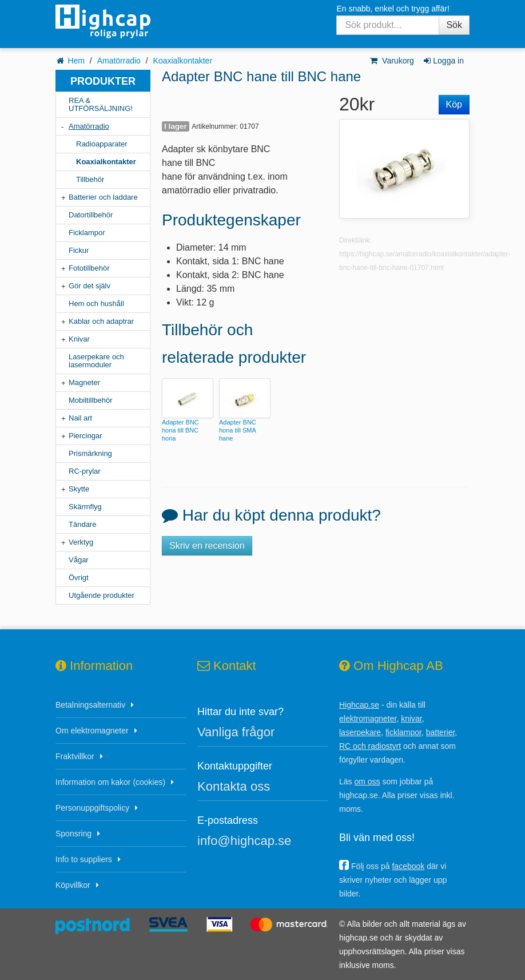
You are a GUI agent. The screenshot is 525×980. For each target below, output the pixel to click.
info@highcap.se (244, 841)
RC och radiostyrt (370, 746)
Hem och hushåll (96, 303)
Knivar (79, 339)
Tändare (82, 524)
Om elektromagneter (92, 731)
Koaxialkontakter (183, 61)
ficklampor (403, 732)
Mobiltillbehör (91, 400)
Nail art (80, 418)
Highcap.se (359, 705)
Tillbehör (90, 179)
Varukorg (391, 61)
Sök (454, 25)
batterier (441, 732)
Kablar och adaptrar (101, 321)
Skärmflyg (85, 507)
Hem (76, 61)
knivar (411, 719)
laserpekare (360, 732)
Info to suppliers (84, 859)
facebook (408, 866)
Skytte (79, 489)
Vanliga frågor (236, 732)
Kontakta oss (234, 786)
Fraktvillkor (75, 756)
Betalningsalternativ (90, 705)
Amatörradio (119, 61)
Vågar (79, 560)
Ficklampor (87, 233)
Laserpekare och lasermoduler (96, 361)
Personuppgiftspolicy (92, 808)
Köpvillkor (73, 885)
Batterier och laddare (103, 197)
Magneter (84, 382)
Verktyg (81, 542)
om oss (367, 781)
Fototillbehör (89, 268)
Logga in (443, 61)
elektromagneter (368, 719)
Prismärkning (90, 453)
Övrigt (79, 578)
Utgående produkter (102, 595)
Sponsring (73, 834)
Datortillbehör (91, 215)
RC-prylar (85, 471)
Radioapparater (102, 144)
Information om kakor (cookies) (110, 782)
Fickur (79, 250)
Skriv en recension (207, 545)
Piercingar (85, 436)
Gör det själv (90, 286)
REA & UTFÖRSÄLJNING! (101, 104)
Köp (454, 104)
